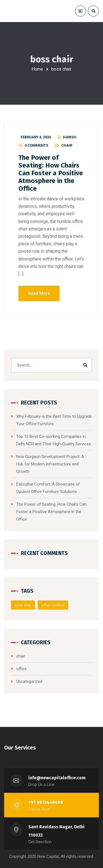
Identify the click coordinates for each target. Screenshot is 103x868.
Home (37, 69)
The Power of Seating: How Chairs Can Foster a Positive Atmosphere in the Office (51, 173)
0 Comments (36, 145)
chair (67, 145)
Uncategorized (29, 681)
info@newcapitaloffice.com (57, 778)
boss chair (23, 605)
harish (70, 137)
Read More (39, 293)
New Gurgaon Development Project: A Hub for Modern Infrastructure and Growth (50, 464)
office (21, 669)
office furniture (53, 605)
